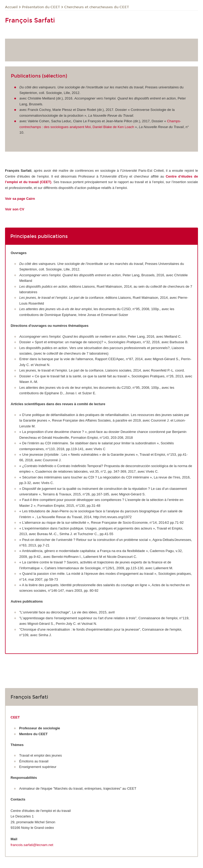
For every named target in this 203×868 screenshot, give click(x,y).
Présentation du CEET (41, 7)
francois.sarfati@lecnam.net (32, 845)
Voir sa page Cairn (20, 199)
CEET (15, 717)
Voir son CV (15, 209)
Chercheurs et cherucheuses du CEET (97, 7)
